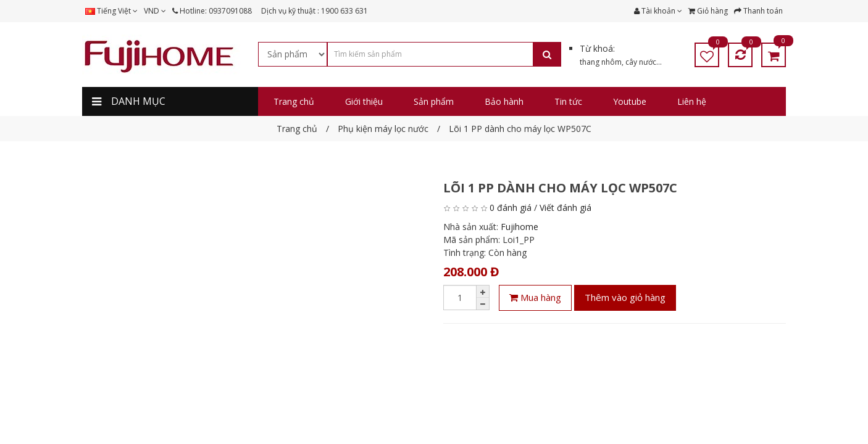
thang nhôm (601, 62)
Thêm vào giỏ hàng (625, 297)
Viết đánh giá (565, 208)
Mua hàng (535, 297)
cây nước (641, 62)
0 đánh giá (511, 208)
